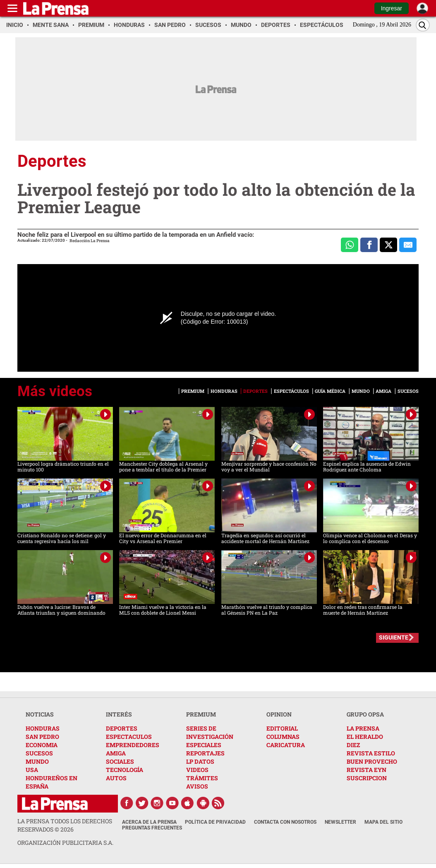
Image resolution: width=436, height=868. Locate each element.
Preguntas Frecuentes (152, 828)
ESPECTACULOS (129, 737)
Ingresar (392, 8)
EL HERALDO (365, 737)
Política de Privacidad (215, 822)
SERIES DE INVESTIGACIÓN (210, 732)
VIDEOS (197, 770)
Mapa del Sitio (383, 822)
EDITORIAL (282, 728)
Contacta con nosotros (285, 822)
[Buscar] (423, 25)
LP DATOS (200, 761)
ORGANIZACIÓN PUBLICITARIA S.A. (65, 843)
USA (32, 770)
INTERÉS (119, 714)
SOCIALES (120, 761)
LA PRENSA (363, 728)
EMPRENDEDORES (133, 745)
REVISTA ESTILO (371, 753)
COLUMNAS (283, 737)
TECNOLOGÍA (125, 770)
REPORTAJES (205, 753)
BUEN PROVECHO (372, 761)
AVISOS (197, 786)
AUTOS (116, 778)
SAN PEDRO (42, 737)
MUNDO (37, 761)
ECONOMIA (42, 745)
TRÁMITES (202, 778)
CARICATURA (286, 745)
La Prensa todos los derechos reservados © (65, 825)
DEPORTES (122, 728)
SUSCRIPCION (367, 778)
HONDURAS (43, 728)
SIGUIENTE (394, 637)
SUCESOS (39, 753)
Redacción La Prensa (90, 241)
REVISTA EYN (367, 770)
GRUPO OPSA (365, 714)
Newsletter (340, 822)
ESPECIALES (204, 745)
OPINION (279, 714)
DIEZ (353, 745)
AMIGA (116, 753)
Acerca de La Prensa (149, 822)
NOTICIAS (40, 714)
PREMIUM (201, 714)
